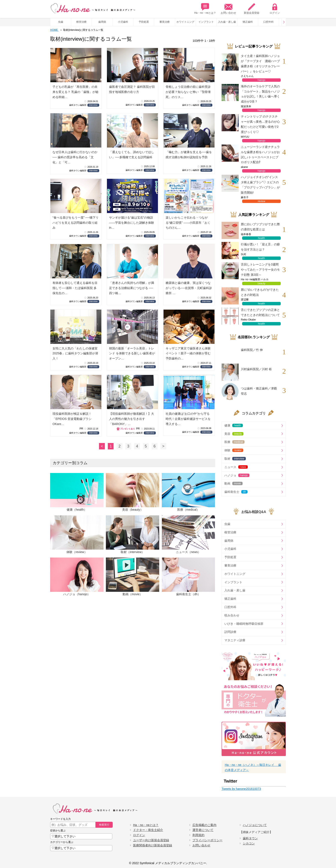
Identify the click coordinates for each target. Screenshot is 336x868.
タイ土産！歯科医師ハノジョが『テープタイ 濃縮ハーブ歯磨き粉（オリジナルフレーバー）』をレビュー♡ (260, 63)
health (262, 238)
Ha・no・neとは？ (205, 9)
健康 (234, 425)
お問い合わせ (228, 9)
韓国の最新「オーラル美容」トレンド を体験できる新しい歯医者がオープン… (132, 353)
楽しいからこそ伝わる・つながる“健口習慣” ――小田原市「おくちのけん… (188, 223)
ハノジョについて (255, 825)
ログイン (275, 9)
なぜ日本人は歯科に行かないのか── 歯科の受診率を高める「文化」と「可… (75, 157)
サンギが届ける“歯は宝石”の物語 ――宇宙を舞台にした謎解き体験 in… (132, 223)
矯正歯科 (248, 22)
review (262, 201)
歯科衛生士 (236, 492)
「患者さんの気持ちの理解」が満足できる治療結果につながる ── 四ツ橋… (132, 288)
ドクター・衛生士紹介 (148, 830)
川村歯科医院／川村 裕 (256, 369)
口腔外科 (268, 22)
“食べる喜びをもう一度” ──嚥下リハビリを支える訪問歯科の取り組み (76, 223)
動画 (233, 483)
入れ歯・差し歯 (227, 22)
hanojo (261, 80)
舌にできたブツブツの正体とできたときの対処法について (260, 312)
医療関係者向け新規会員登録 (153, 845)
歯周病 (102, 22)
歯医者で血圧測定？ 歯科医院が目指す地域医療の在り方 (132, 89)
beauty (261, 283)
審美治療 (165, 22)
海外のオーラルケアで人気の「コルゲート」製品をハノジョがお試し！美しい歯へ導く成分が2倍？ (260, 94)
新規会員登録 (252, 9)
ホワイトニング (185, 22)
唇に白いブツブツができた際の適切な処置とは (260, 227)
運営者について (203, 830)
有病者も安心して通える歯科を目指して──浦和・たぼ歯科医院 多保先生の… (75, 288)
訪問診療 (230, 632)
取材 (235, 459)
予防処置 (144, 22)
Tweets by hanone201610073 (241, 789)
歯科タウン (250, 838)
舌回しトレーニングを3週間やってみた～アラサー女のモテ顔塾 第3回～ (260, 270)
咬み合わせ (232, 615)
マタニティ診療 (235, 640)
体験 (234, 450)
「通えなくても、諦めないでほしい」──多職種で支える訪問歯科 (132, 155)
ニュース (236, 467)
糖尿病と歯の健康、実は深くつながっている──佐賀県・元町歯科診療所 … (189, 288)
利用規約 (198, 835)
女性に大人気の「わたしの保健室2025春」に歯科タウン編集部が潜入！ (75, 353)
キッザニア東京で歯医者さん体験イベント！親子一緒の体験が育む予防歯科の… (188, 353)
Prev (284, 22)
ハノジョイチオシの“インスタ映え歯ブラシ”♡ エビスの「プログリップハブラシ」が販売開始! (260, 185)
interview (93, 105)
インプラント (206, 22)
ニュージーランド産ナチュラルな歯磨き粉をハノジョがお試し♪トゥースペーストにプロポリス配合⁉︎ (260, 154)
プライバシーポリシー (207, 840)
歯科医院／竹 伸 (252, 350)
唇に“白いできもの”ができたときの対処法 (260, 292)
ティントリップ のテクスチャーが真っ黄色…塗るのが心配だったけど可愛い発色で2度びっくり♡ (260, 124)
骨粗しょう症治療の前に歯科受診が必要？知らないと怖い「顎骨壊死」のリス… (188, 92)
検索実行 (104, 825)
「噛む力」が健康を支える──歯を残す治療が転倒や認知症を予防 (189, 155)
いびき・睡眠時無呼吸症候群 (244, 624)
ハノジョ (237, 475)
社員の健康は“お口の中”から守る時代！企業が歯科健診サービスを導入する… (188, 419)
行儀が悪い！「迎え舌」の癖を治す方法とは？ (260, 247)
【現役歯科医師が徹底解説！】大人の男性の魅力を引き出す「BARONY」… (132, 419)
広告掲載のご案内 (204, 825)
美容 (234, 434)
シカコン (249, 843)
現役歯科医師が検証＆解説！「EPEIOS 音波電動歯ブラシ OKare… (72, 419)
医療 (234, 442)
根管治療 (81, 22)
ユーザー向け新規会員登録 (151, 840)
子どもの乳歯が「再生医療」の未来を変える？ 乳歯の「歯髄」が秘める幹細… (75, 92)
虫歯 (61, 22)
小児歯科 (123, 22)
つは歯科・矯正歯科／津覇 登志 (259, 391)
